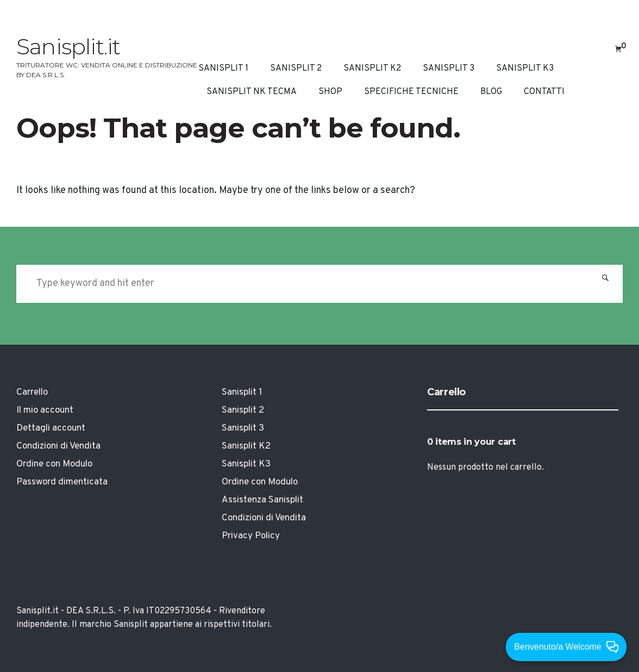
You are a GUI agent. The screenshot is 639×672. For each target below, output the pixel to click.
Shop (330, 92)
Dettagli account (51, 428)
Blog (491, 92)
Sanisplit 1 (223, 69)
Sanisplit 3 (449, 69)
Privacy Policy (251, 536)
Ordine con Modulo (54, 464)
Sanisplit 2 (296, 69)
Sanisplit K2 (372, 69)
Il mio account (45, 410)
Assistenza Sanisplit (262, 500)
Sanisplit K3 (525, 69)
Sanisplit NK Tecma (252, 92)
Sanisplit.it (68, 46)
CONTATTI (544, 92)
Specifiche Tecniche (411, 92)
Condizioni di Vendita (58, 446)
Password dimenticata (62, 482)
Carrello (32, 393)
